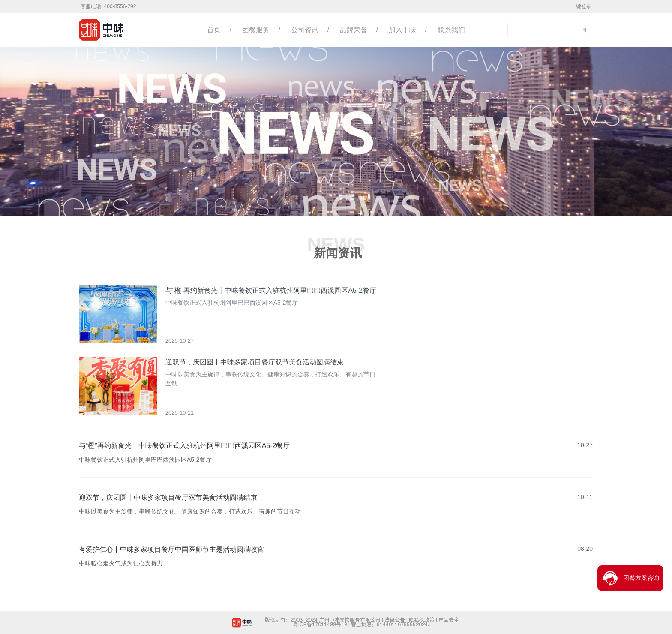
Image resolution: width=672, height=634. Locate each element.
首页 (214, 30)
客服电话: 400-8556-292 (108, 6)
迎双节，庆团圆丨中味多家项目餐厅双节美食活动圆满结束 (255, 362)
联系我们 (451, 30)
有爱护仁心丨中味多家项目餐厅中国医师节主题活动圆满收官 (171, 549)
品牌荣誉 (354, 30)
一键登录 (581, 6)
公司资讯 (305, 30)
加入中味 (402, 30)
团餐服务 (256, 30)
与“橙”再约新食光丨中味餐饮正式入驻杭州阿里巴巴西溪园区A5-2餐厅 (271, 290)
